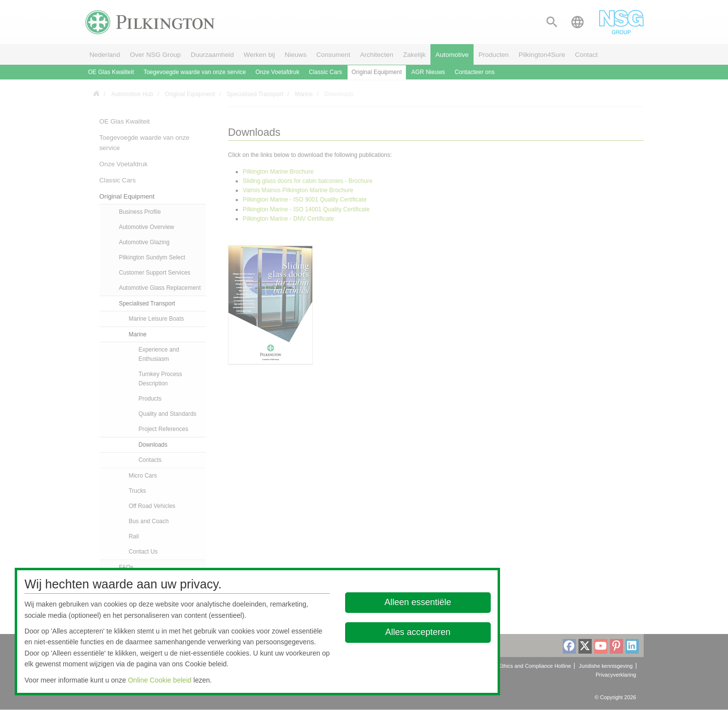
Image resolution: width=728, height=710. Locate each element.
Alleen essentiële (418, 602)
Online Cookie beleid (160, 680)
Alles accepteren (418, 632)
